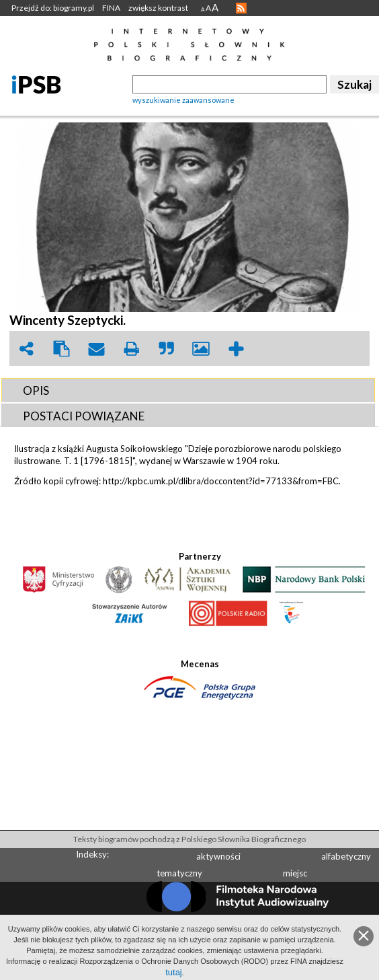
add (236, 349)
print (131, 349)
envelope (96, 349)
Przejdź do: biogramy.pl (53, 8)
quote (166, 349)
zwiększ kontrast (158, 8)
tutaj (174, 972)
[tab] (188, 390)
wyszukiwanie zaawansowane (183, 100)
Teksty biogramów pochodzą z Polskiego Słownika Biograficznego (189, 839)
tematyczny (179, 873)
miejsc (295, 873)
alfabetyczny (346, 856)
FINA (111, 8)
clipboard (61, 349)
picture (201, 349)
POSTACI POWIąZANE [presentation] (84, 416)
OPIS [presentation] (36, 390)
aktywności (218, 856)
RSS (241, 8)
